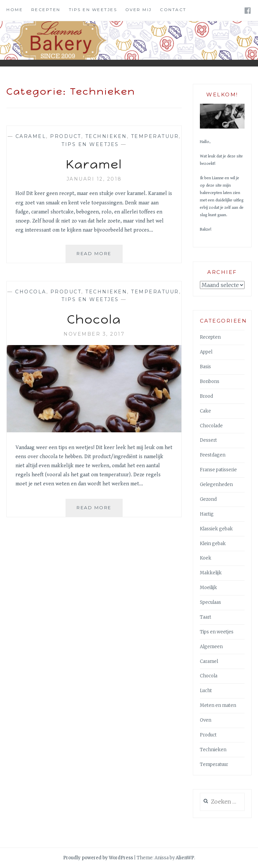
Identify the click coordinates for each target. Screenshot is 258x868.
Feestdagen (213, 455)
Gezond (208, 499)
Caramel (31, 136)
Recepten (46, 10)
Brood (206, 396)
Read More (100, 253)
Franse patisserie (218, 470)
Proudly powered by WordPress (98, 858)
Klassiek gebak (216, 529)
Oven (206, 720)
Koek (206, 558)
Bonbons (210, 381)
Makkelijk (211, 573)
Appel (206, 352)
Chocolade (211, 426)
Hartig (207, 514)
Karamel (94, 164)
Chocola (31, 292)
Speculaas (210, 602)
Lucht (206, 691)
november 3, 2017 (94, 334)
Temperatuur (155, 136)
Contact (173, 10)
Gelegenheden (216, 485)
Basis (205, 367)
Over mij (139, 10)
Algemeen (211, 647)
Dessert (208, 440)
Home (15, 10)
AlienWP (185, 858)
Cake (205, 411)
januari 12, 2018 (94, 179)
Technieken (106, 136)
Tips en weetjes (93, 10)
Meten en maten (218, 705)
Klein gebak (213, 544)
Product (66, 136)
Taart (206, 617)
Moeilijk (208, 588)
